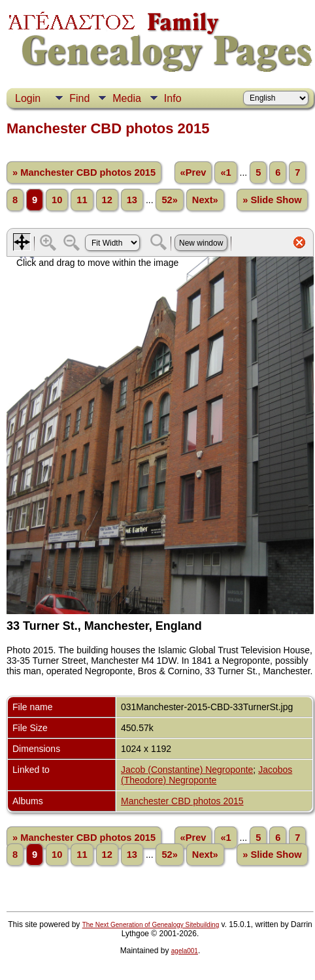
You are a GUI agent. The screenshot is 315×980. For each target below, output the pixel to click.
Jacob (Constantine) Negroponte (187, 770)
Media (127, 98)
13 (132, 200)
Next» (205, 200)
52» (169, 200)
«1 (225, 172)
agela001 (185, 951)
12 (107, 200)
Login (28, 98)
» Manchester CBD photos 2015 (84, 172)
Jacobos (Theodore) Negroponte (207, 775)
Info (173, 98)
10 (57, 200)
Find (79, 98)
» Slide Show (272, 200)
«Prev (193, 172)
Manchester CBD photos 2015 (182, 801)
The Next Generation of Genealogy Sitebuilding (151, 925)
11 (82, 200)
